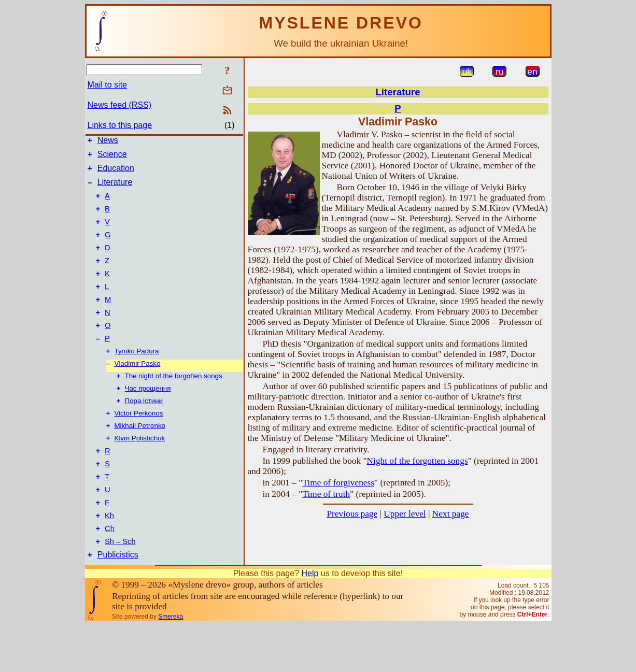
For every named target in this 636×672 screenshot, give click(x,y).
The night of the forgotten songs (174, 404)
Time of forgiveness (338, 483)
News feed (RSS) (120, 105)
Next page (451, 514)
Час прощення (148, 417)
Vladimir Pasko (138, 390)
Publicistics (118, 602)
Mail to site (107, 85)
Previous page (352, 514)
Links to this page (120, 125)
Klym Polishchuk (140, 471)
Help (310, 620)
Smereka (171, 664)
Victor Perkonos (139, 444)
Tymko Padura (137, 377)
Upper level (405, 514)
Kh (109, 558)
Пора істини (144, 431)
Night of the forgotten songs (418, 461)
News (108, 142)
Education (116, 173)
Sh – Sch (120, 587)
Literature (115, 188)
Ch (110, 573)
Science (112, 157)
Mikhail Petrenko (140, 458)
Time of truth (326, 494)
